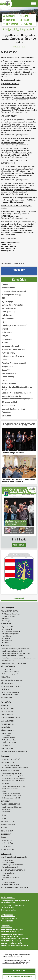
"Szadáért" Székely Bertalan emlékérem (14, 778)
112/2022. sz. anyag (28, 128)
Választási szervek (8, 860)
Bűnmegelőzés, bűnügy (11, 295)
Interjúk (5, 329)
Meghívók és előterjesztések (14, 349)
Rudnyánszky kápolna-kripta (11, 793)
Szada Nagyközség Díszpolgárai (12, 774)
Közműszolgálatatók (8, 738)
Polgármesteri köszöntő (10, 759)
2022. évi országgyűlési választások (14, 888)
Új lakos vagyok (7, 712)
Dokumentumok (7, 641)
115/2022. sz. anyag (23, 171)
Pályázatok (5, 643)
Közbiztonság (6, 735)
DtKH (4, 298)
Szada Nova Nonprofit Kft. (11, 686)
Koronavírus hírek (8, 825)
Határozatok (6, 638)
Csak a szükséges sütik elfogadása (19, 977)
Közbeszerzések (7, 683)
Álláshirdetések (8, 288)
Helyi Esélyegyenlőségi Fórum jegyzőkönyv (16, 154)
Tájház (4, 791)
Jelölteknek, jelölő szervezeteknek (12, 865)
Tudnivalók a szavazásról (10, 867)
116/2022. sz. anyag (22, 98)
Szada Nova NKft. (9, 373)
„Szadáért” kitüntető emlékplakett (12, 776)
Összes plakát (19, 598)
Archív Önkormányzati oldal (12, 930)
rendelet (33, 98)
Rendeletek (5, 619)
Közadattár (5, 677)
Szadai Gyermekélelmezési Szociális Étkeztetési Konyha (19, 658)
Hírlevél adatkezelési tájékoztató (14, 946)
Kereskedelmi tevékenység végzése (14, 752)
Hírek (15, 29)
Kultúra (5, 343)
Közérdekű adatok (7, 669)
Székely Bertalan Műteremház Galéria (13, 787)
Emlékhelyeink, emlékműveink (11, 798)
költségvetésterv (7, 190)
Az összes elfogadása (19, 971)
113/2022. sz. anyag (20, 141)
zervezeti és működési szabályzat (14, 192)
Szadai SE (6, 380)
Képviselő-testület (7, 627)
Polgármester (8, 366)
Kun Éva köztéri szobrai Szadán (12, 796)
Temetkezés (5, 745)
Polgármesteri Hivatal (9, 616)
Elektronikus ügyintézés (10, 718)
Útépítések (6, 412)
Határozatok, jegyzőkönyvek (11, 884)
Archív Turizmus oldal (10, 936)
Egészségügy (7, 302)
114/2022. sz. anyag (20, 153)
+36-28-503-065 (9, 908)
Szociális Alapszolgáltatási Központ (17, 393)
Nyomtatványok (7, 715)
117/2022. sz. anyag (22, 110)
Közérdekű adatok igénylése (10, 672)
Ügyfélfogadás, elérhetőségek (11, 614)
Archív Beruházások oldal (11, 941)
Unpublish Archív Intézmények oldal (15, 939)
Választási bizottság (8, 882)
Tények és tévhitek (10, 402)
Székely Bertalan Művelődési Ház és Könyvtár (17, 388)
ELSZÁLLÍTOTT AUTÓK (9, 742)
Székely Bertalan (9, 384)
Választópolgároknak (8, 863)
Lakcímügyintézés (8, 721)
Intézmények (7, 332)
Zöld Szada (6, 416)
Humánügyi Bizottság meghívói (15, 325)
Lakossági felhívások (11, 346)
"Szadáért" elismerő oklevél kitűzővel (13, 781)
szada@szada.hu (11, 910)
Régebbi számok (19, 545)
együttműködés (24, 188)
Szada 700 (6, 370)
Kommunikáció (6, 698)
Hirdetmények (8, 319)
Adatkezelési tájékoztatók (11, 943)
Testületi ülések (8, 406)
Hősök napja (6, 809)
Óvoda (5, 360)
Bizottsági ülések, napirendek (14, 291)
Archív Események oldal (10, 932)
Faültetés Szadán (9, 308)
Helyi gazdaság (8, 312)
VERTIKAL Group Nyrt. (9, 740)
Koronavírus (7, 339)
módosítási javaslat (16, 202)
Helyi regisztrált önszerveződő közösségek (15, 768)
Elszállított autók (8, 709)
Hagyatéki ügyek (7, 748)
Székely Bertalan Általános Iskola (12, 651)
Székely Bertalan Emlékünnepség (12, 807)
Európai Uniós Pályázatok (12, 305)
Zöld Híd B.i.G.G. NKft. (9, 822)
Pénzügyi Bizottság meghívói (14, 363)
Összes (5, 284)
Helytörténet (7, 315)
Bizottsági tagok (7, 629)
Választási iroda (7, 880)
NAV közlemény (8, 353)
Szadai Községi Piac (10, 377)
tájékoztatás (13, 188)
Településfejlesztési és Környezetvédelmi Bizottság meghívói (17, 397)
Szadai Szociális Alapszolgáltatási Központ (15, 649)
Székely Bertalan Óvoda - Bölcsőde (13, 656)
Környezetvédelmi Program (11, 173)
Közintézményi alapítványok (11, 765)
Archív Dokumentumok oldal (12, 934)
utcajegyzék (19, 143)
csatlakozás (13, 177)
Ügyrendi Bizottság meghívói (14, 409)
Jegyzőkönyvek (7, 636)
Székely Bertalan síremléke (10, 789)
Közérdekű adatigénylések (10, 674)
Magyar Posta (6, 733)
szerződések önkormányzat (11, 130)
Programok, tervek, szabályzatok (14, 663)
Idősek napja (6, 812)
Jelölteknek (5, 875)
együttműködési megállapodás (25, 190)
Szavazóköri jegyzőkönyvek (10, 878)
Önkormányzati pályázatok (13, 356)
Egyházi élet (6, 801)
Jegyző (5, 336)
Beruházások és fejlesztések (12, 680)
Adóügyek (5, 706)
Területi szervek (7, 724)
